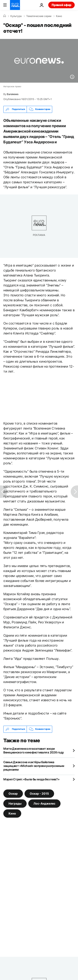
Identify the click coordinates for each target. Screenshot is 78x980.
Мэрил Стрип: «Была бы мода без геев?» (31, 779)
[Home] (5, 16)
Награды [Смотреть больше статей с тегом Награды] (15, 803)
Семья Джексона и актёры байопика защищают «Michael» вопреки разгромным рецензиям (34, 766)
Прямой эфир (61, 5)
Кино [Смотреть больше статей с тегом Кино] (12, 813)
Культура (16, 16)
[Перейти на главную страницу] (15, 5)
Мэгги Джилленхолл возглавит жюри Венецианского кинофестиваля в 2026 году (34, 750)
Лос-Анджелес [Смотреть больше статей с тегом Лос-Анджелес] (44, 803)
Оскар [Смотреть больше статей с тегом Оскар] (13, 793)
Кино (59, 16)
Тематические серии (39, 16)
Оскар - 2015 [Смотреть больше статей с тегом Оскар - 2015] (39, 793)
